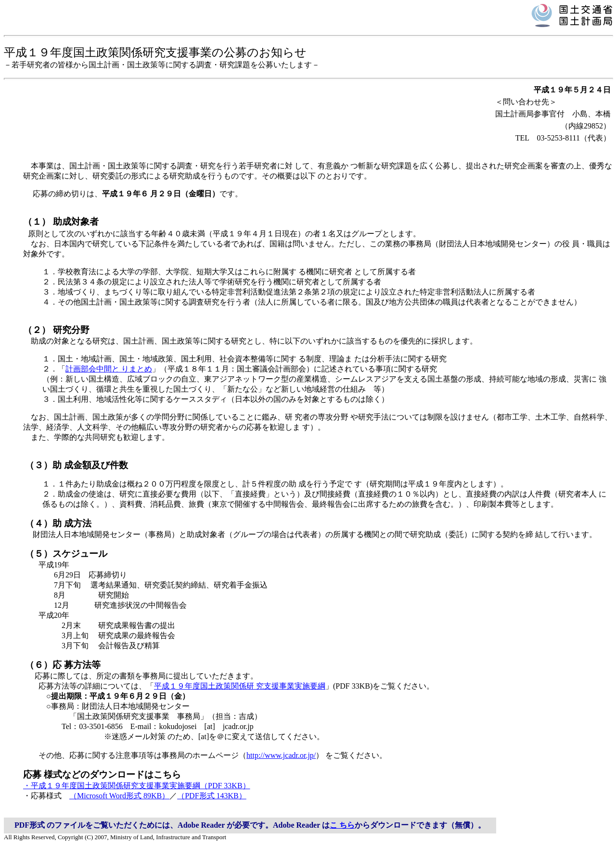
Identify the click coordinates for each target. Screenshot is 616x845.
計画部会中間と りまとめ (109, 369)
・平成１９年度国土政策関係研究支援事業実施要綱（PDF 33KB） (137, 786)
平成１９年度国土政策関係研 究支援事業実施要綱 (240, 686)
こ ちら (342, 825)
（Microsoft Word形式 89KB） (119, 796)
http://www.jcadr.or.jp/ (281, 755)
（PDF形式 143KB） (212, 796)
